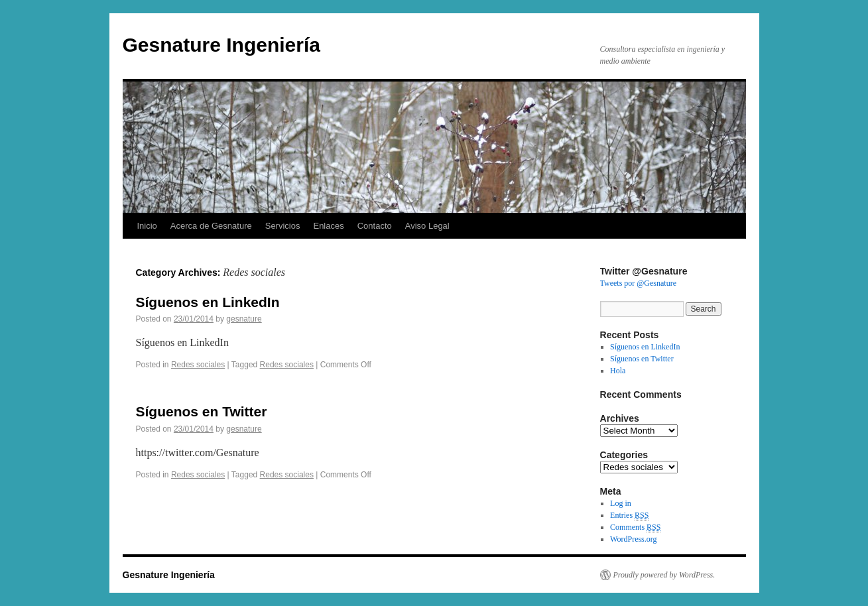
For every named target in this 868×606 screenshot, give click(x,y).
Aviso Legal (427, 226)
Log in (621, 503)
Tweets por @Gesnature (639, 283)
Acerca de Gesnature (211, 226)
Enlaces (328, 226)
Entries (629, 515)
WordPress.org (633, 539)
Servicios (283, 226)
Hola (618, 371)
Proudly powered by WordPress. (664, 575)
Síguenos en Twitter (202, 411)
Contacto (375, 226)
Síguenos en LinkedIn (208, 302)
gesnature (244, 319)
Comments (635, 527)
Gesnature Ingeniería (221, 45)
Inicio (147, 226)
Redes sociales (198, 365)
